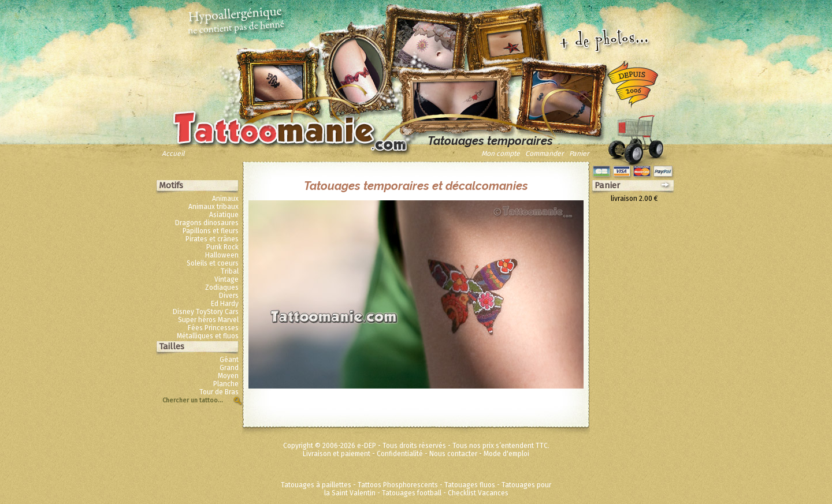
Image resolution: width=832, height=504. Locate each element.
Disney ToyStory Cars (206, 312)
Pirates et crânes (212, 239)
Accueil (173, 154)
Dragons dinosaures (207, 223)
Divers (229, 296)
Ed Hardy (225, 304)
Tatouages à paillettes (316, 485)
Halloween (222, 255)
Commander (545, 154)
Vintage (226, 279)
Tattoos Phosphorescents (398, 485)
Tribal (230, 271)
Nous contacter (453, 454)
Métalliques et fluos (208, 336)
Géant (229, 360)
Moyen (228, 376)
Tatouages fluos (470, 485)
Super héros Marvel (208, 320)
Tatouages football (412, 493)
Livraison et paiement (337, 454)
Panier (579, 154)
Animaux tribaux (213, 207)
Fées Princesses (213, 328)
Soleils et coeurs (213, 263)
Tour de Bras (219, 392)
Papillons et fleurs (211, 231)
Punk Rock (222, 247)
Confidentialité (400, 454)
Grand (229, 368)
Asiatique (224, 215)
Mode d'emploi (506, 454)
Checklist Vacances (478, 493)
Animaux (225, 199)
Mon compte (501, 154)
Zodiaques (222, 288)
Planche (226, 384)
